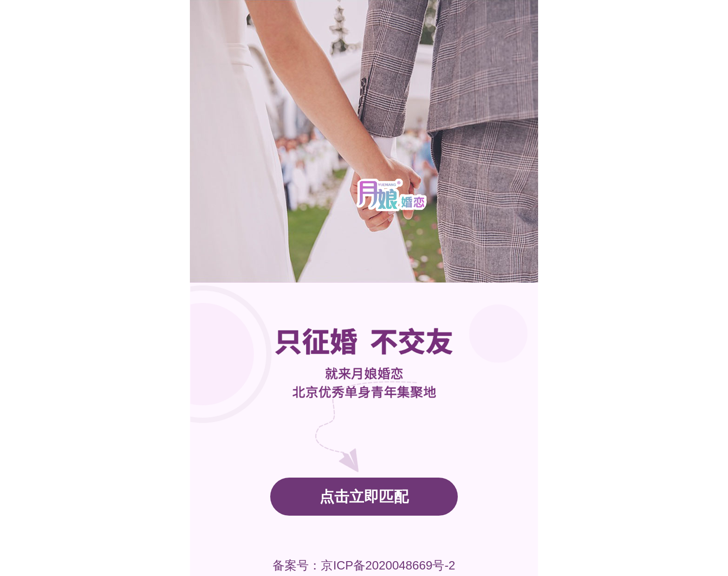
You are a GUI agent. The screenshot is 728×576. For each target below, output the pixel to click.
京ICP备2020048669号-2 (388, 565)
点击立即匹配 (364, 497)
